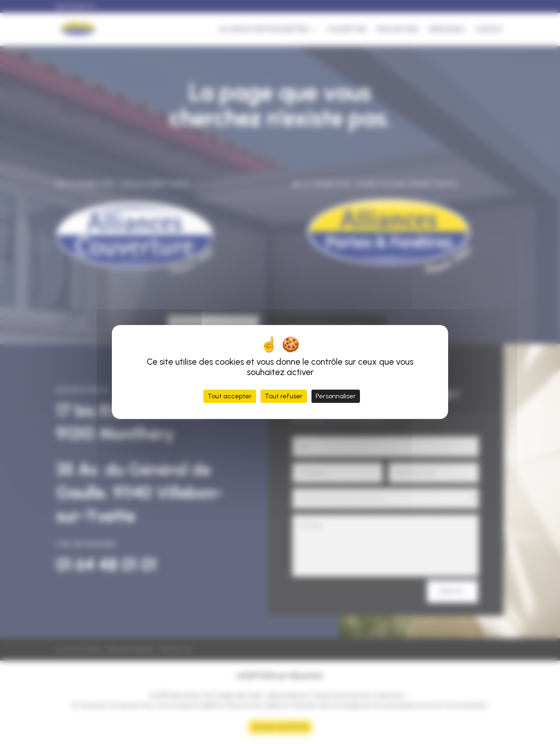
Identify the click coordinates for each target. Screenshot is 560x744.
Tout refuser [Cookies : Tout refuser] (284, 396)
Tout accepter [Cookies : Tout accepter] (230, 396)
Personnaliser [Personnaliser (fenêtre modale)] (336, 396)
